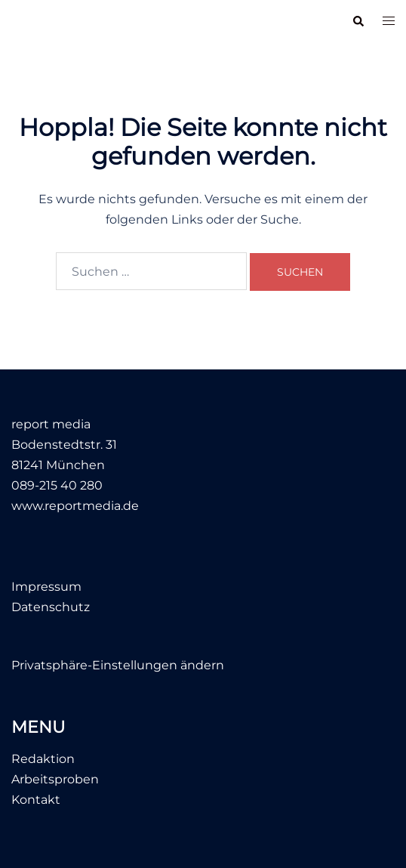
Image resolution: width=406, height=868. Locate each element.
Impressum (46, 587)
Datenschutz (51, 607)
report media (61, 21)
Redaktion (43, 759)
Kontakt (36, 800)
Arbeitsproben (55, 779)
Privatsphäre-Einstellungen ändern (118, 665)
